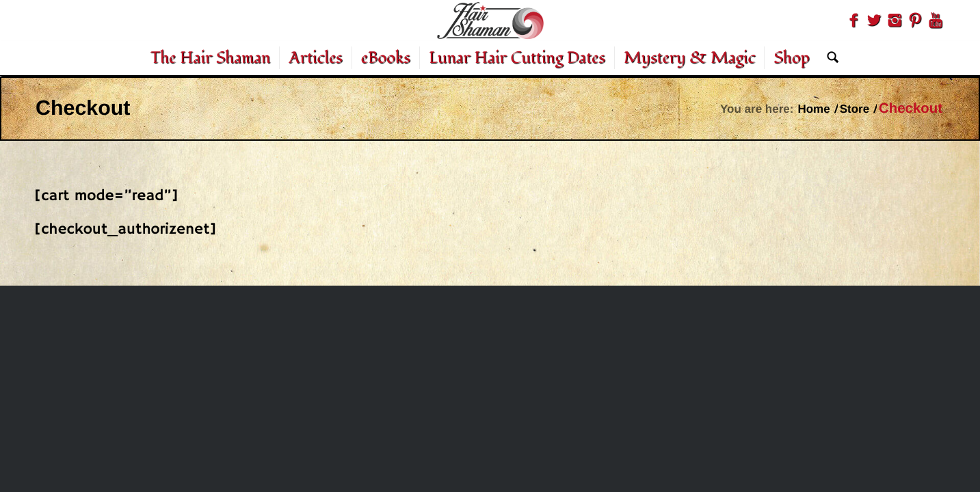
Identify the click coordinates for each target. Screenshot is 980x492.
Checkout (83, 108)
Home (813, 109)
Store (855, 109)
